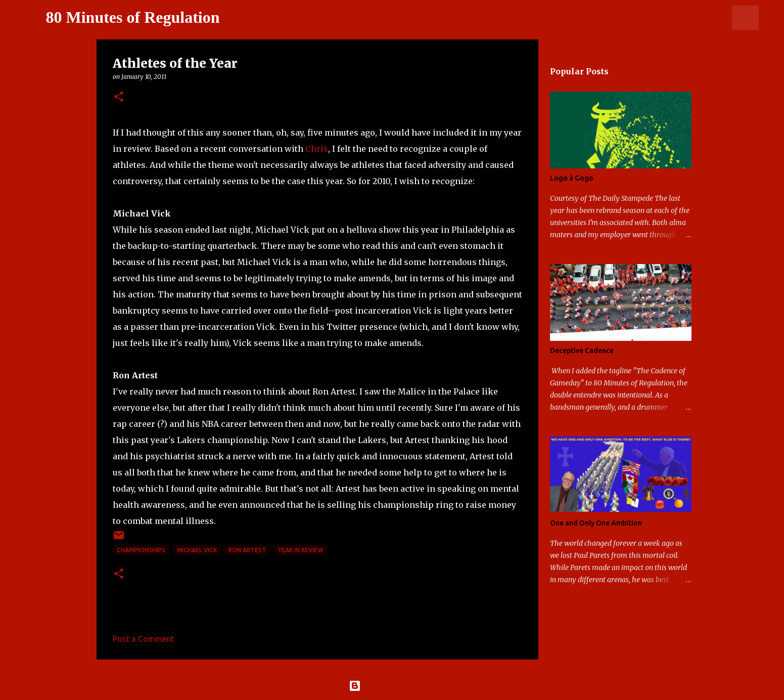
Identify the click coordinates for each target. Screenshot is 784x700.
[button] (119, 97)
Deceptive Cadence (582, 351)
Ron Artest (247, 550)
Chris (317, 149)
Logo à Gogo (572, 178)
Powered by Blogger (392, 686)
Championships (141, 550)
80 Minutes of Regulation (133, 17)
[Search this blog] (706, 18)
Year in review (301, 550)
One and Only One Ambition (596, 523)
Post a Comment (143, 639)
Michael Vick (197, 550)
